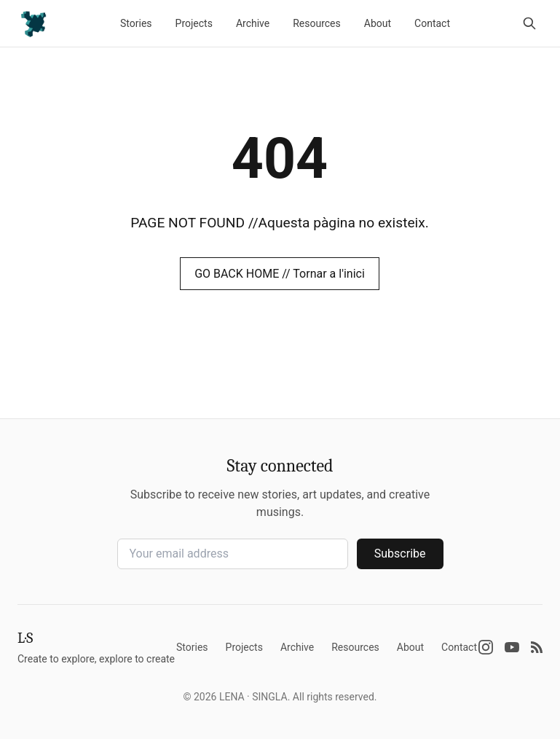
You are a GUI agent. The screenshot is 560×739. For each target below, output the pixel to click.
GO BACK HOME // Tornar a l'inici (280, 274)
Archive (253, 23)
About (378, 23)
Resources (317, 23)
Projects (194, 23)
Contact (432, 23)
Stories (136, 23)
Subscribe (400, 554)
